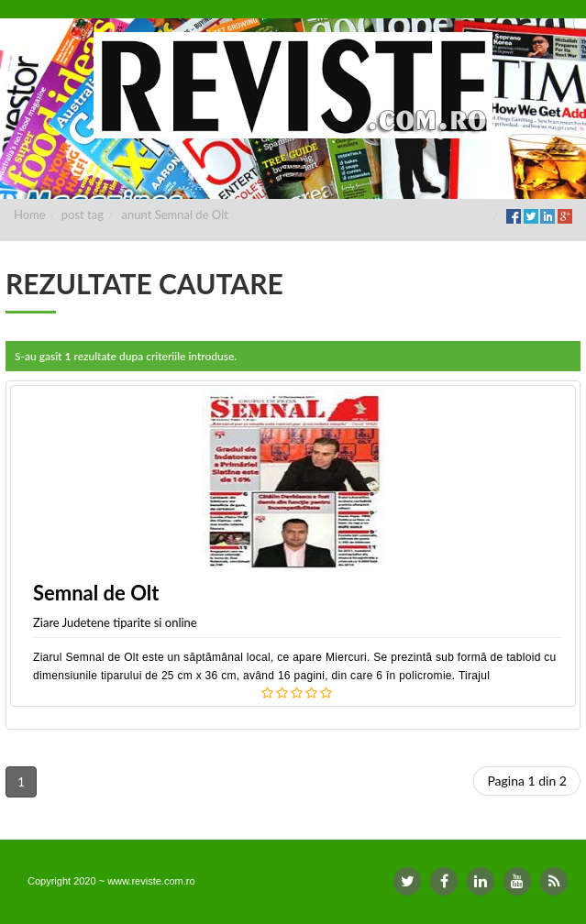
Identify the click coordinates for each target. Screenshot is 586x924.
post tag (83, 214)
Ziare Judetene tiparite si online (115, 622)
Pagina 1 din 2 (527, 781)
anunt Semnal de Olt (175, 214)
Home (30, 214)
